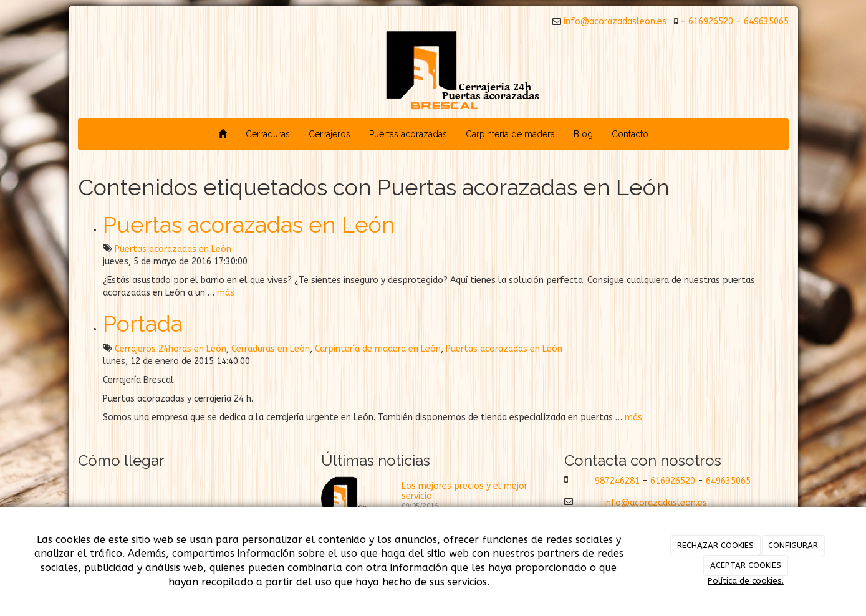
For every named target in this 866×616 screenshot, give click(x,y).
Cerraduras (268, 134)
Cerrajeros (330, 134)
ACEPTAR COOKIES (746, 565)
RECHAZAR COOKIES (715, 545)
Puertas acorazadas (408, 134)
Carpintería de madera (510, 134)
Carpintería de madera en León (378, 349)
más (226, 293)
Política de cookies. (746, 581)
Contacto (630, 134)
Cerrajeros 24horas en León (171, 349)
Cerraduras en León (271, 349)
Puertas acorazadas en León (249, 224)
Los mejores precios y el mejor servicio (464, 491)
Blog (583, 134)
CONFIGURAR (793, 545)
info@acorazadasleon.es (614, 22)
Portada (143, 324)
